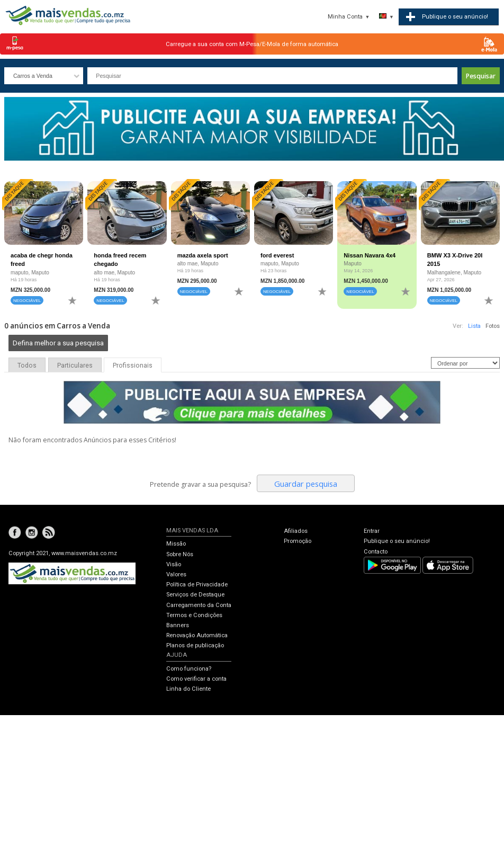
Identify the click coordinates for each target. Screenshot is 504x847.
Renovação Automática (197, 635)
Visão (174, 564)
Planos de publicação (195, 645)
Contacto (376, 552)
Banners (178, 625)
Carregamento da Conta (199, 605)
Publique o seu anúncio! (397, 541)
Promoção (298, 541)
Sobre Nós (180, 554)
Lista (474, 326)
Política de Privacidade (197, 585)
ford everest (277, 255)
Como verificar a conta (196, 679)
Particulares (75, 365)
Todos (27, 365)
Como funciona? (189, 669)
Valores (176, 574)
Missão (176, 544)
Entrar (372, 531)
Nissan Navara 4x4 (370, 255)
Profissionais (133, 365)
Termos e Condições (194, 615)
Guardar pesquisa (306, 484)
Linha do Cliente (188, 689)
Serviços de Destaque (195, 595)
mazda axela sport (203, 255)
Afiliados (296, 531)
